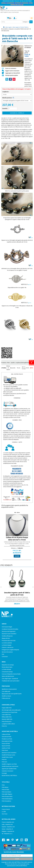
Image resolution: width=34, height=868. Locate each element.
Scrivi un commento (11, 68)
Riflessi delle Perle (7, 717)
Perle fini (4, 760)
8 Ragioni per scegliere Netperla (10, 650)
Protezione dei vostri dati (9, 641)
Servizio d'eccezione (7, 652)
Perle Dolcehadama (7, 799)
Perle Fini (4, 726)
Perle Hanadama (6, 801)
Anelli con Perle (6, 748)
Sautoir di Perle (6, 746)
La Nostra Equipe (7, 645)
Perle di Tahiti (27, 55)
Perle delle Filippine (7, 794)
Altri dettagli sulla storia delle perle (11, 710)
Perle (3, 785)
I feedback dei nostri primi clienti (11, 681)
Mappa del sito (6, 638)
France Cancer (6, 809)
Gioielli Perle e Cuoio (7, 757)
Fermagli (4, 773)
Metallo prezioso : (8, 98)
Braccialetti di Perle (7, 741)
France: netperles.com (8, 822)
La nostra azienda (7, 643)
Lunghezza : (6, 92)
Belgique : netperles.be (8, 831)
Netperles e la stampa (8, 665)
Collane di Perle (6, 734)
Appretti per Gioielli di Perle (9, 769)
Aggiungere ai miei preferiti (13, 73)
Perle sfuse (5, 750)
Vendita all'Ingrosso (7, 636)
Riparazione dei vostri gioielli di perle (12, 694)
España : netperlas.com (8, 827)
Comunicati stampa (7, 672)
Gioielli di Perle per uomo (8, 755)
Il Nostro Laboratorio (8, 647)
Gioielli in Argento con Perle (9, 764)
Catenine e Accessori (7, 771)
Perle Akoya (5, 787)
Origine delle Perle (7, 708)
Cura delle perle (6, 691)
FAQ (3, 654)
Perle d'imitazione (7, 722)
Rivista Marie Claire (7, 667)
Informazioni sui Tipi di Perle (9, 712)
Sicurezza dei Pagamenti (9, 631)
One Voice (5, 814)
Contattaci (5, 657)
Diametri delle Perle (7, 719)
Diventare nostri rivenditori (9, 634)
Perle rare (4, 762)
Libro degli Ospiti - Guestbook (10, 679)
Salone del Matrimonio (8, 676)
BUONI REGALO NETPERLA (9, 776)
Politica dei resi (6, 698)
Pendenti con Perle (7, 739)
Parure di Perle (6, 743)
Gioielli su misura (6, 696)
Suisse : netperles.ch (7, 829)
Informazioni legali (7, 627)
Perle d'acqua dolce (7, 796)
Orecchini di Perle (6, 737)
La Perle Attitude (6, 669)
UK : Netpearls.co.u (7, 834)
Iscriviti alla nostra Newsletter (14, 852)
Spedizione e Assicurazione (9, 689)
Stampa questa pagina (12, 75)
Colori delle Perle (6, 715)
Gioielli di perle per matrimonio (10, 766)
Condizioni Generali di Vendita (10, 629)
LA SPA (4, 812)
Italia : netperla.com (7, 824)
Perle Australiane (6, 792)
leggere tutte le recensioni (12, 71)
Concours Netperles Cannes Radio (11, 674)
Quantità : (5, 108)
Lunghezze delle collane (8, 724)
